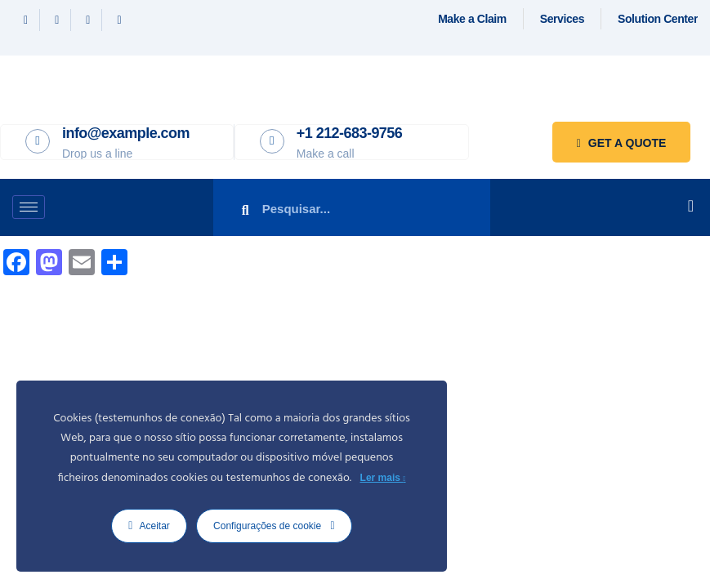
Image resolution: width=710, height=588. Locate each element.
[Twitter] (57, 20)
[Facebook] (26, 20)
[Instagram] (119, 20)
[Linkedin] (88, 20)
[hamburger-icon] (29, 207)
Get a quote (621, 143)
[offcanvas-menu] (691, 206)
